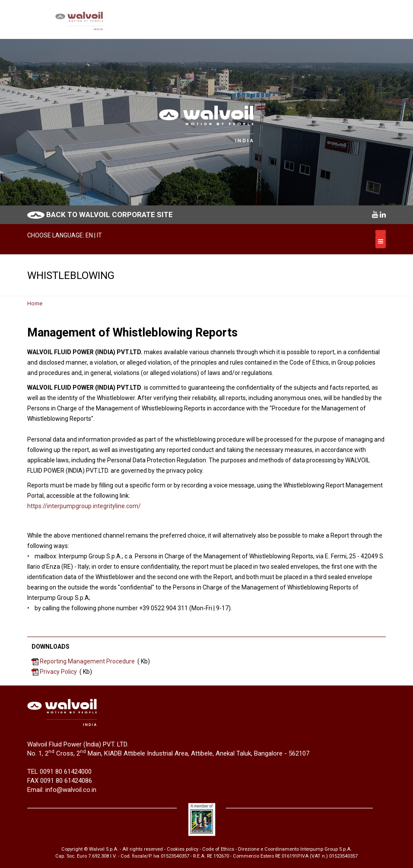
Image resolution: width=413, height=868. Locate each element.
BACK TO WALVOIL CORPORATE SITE (110, 215)
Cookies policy (183, 849)
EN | (91, 235)
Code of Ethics (218, 849)
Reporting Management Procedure (87, 661)
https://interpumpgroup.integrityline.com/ (84, 506)
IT (99, 235)
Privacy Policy (58, 672)
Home (35, 303)
